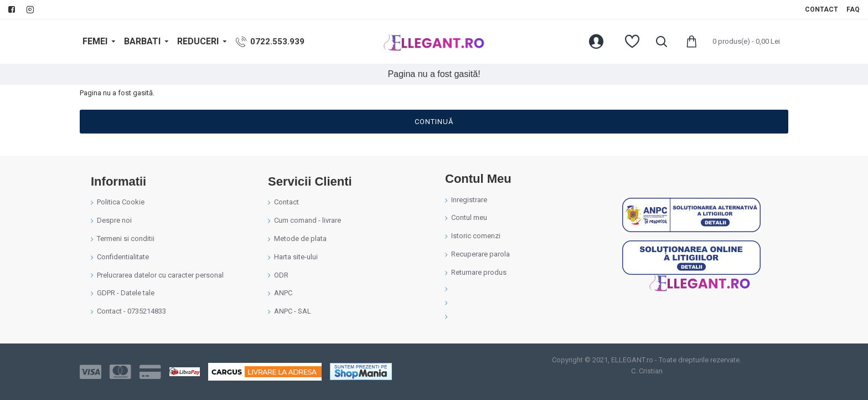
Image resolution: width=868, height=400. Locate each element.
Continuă (434, 122)
